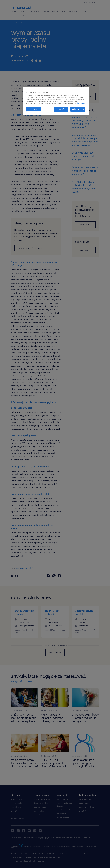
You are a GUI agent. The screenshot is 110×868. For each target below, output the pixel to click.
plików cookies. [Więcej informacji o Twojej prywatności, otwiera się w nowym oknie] (81, 103)
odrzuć (61, 109)
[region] (56, 101)
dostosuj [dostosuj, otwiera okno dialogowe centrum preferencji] (34, 109)
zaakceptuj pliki (78, 109)
